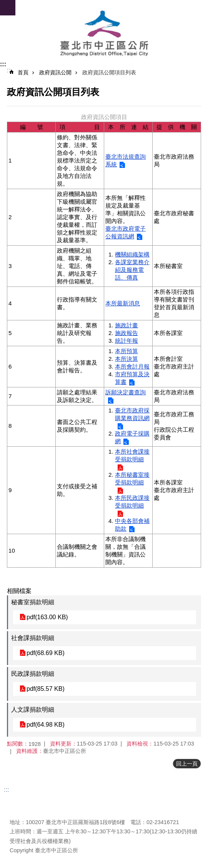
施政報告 (126, 333)
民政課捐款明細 (33, 674)
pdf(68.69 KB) (46, 653)
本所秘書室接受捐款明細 (132, 478)
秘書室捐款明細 (33, 602)
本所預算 (126, 351)
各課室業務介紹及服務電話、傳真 (132, 270)
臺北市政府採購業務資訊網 (132, 414)
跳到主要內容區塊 (4, 4)
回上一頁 (187, 764)
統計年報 (126, 341)
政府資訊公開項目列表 (109, 72)
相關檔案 (19, 591)
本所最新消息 (123, 303)
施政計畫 (126, 325)
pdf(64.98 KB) (46, 725)
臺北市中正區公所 (104, 34)
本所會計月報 (132, 366)
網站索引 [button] (8, 8)
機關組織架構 (132, 254)
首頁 (23, 72)
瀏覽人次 (20, 811)
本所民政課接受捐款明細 (132, 502)
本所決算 (126, 359)
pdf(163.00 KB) (47, 617)
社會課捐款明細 (33, 638)
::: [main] (9, 70)
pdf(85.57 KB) (46, 689)
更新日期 (20, 801)
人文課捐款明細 (33, 710)
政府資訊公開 (55, 72)
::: (3, 64)
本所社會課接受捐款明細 (132, 455)
